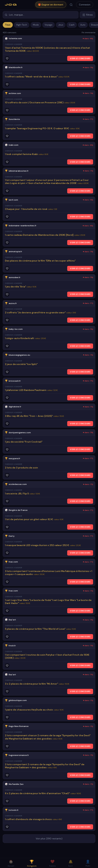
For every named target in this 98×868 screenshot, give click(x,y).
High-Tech (22, 25)
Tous (8, 25)
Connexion (85, 5)
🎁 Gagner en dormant (51, 5)
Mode (36, 25)
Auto (83, 25)
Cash (72, 25)
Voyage (48, 25)
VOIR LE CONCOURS (80, 58)
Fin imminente (88, 33)
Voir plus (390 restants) (49, 839)
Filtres (88, 15)
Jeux (61, 25)
